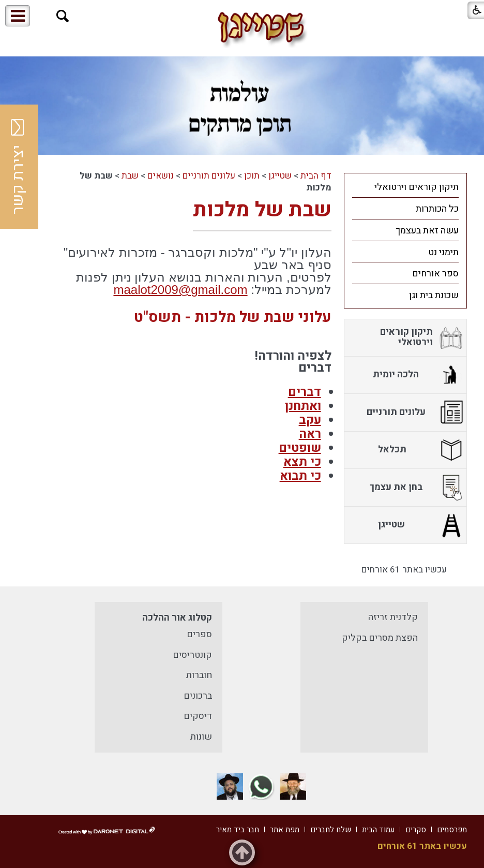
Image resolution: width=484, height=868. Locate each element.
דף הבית (316, 176)
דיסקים (198, 716)
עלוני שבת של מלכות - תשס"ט (233, 317)
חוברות (199, 675)
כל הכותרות (437, 209)
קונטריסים (192, 655)
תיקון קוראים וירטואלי (417, 187)
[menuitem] (406, 187)
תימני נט (443, 252)
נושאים (161, 176)
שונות (201, 737)
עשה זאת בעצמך (427, 231)
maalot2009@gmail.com (180, 290)
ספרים (199, 634)
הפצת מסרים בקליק (380, 638)
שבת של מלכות (262, 210)
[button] (63, 16)
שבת (130, 176)
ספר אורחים (435, 274)
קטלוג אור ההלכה (177, 618)
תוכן (252, 176)
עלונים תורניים (209, 176)
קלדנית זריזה (393, 617)
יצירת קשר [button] (18, 167)
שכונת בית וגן (434, 295)
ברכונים (198, 696)
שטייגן (280, 176)
